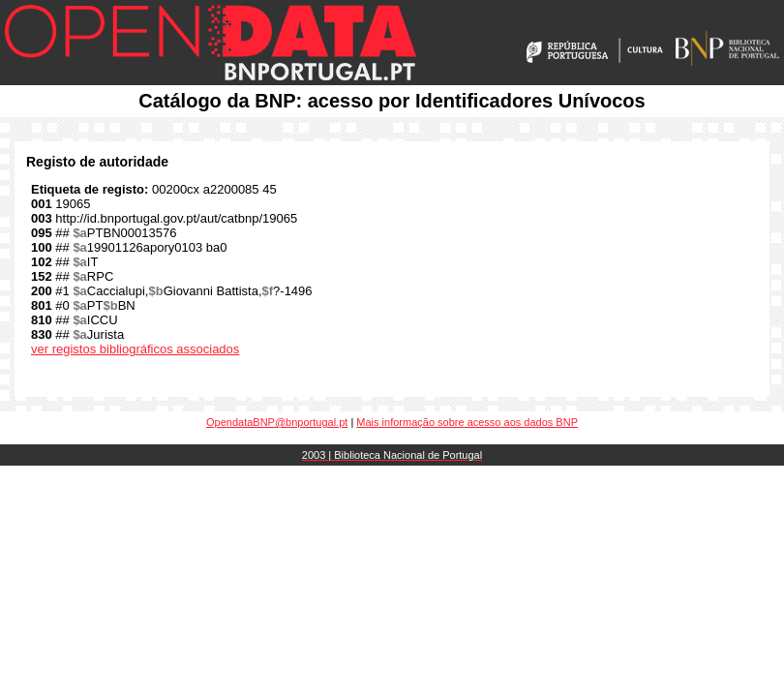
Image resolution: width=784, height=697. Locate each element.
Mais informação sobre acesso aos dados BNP (467, 422)
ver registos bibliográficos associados (135, 349)
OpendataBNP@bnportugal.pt (277, 422)
